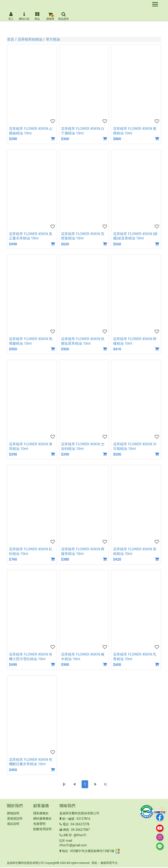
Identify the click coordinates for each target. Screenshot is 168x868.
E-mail (68, 841)
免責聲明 (39, 825)
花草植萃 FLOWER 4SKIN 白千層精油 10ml (83, 131)
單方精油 (53, 39)
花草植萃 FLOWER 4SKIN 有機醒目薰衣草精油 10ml (31, 762)
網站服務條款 (42, 819)
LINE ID (67, 836)
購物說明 (13, 814)
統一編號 (68, 820)
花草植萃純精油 (30, 39)
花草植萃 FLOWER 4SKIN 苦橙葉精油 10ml (83, 236)
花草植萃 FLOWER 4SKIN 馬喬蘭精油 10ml (31, 341)
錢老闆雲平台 (109, 864)
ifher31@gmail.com (73, 846)
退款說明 (13, 825)
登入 (11, 16)
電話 (66, 825)
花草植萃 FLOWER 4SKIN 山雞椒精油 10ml (31, 131)
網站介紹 (24, 16)
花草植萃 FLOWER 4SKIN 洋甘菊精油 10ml (135, 446)
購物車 (50, 16)
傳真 (66, 831)
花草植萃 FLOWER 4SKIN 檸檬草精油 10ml (83, 551)
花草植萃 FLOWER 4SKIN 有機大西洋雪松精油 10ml (31, 657)
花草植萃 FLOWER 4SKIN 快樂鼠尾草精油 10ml (83, 341)
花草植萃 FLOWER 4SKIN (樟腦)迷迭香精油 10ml (135, 236)
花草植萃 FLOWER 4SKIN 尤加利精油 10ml (83, 446)
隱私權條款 (41, 814)
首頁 (10, 39)
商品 (37, 16)
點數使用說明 (42, 830)
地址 (65, 852)
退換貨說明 (15, 819)
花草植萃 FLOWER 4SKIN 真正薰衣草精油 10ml (31, 236)
